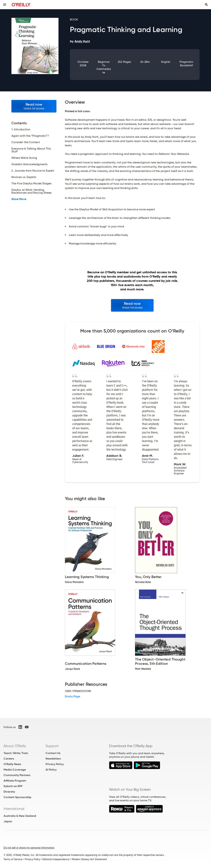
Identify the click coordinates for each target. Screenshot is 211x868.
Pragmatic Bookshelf (186, 64)
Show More (19, 199)
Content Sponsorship (17, 797)
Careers (9, 759)
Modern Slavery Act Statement (89, 859)
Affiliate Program (15, 781)
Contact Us (53, 753)
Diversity (9, 792)
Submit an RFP (13, 786)
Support (52, 746)
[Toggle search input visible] (206, 5)
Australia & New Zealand (20, 816)
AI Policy (51, 770)
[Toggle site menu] (5, 5)
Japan (8, 821)
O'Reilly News (12, 764)
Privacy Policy (55, 764)
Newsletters (53, 759)
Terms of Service (13, 859)
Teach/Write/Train (16, 753)
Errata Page (73, 696)
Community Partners (17, 775)
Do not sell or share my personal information (29, 848)
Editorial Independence (56, 859)
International (14, 809)
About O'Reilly (15, 746)
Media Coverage (15, 770)
